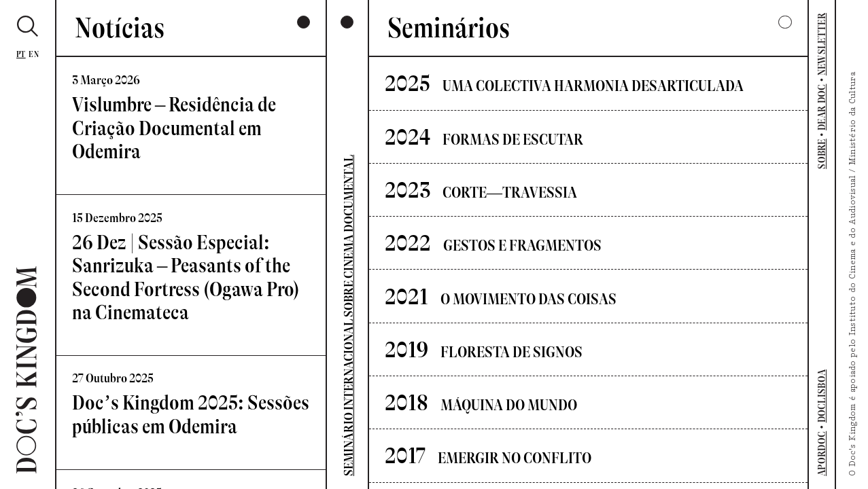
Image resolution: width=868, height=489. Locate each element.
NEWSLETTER (822, 44)
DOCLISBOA (822, 396)
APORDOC (822, 454)
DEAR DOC (822, 107)
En (34, 54)
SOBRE (822, 154)
